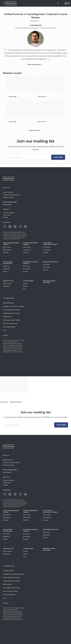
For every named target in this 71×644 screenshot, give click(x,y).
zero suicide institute (51, 262)
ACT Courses (47, 247)
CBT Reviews (27, 250)
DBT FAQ (6, 253)
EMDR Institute (8, 281)
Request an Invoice (8, 197)
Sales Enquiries (7, 205)
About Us (6, 188)
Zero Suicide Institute (9, 327)
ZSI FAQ (45, 270)
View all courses (35, 130)
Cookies (5, 217)
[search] (58, 3)
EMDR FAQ (6, 286)
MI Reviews (6, 269)
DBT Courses (7, 247)
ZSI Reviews (46, 267)
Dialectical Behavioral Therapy (11, 244)
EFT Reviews (27, 269)
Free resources (8, 303)
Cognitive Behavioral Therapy (31, 244)
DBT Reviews (7, 250)
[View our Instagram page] (20, 227)
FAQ (24, 289)
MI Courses (6, 266)
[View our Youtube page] (26, 227)
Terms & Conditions (9, 213)
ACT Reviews (47, 250)
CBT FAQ (26, 253)
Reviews (25, 286)
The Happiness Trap (9, 298)
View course (36, 21)
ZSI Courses (46, 265)
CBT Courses (27, 247)
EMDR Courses (7, 284)
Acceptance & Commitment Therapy (50, 244)
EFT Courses (27, 266)
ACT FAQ (46, 253)
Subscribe (58, 157)
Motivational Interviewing (8, 263)
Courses (25, 284)
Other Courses (28, 281)
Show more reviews (35, 65)
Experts (6, 335)
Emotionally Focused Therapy (30, 263)
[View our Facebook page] (10, 227)
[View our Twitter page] (5, 227)
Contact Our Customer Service (12, 195)
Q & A (5, 330)
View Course (14, 97)
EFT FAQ (26, 272)
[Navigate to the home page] (11, 3)
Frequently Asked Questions (49, 282)
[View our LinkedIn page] (15, 227)
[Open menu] (3, 3)
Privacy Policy (7, 215)
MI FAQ (5, 272)
